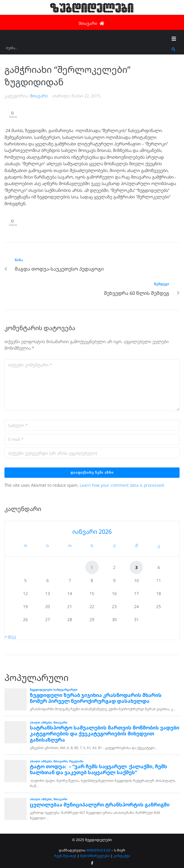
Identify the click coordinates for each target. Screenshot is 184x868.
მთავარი (39, 96)
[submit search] (174, 49)
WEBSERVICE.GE (99, 850)
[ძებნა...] (87, 50)
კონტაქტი (122, 856)
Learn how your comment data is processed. (122, 485)
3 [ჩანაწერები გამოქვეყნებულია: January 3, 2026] (136, 567)
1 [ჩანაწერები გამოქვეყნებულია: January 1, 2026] (92, 567)
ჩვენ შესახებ (65, 856)
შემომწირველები (95, 856)
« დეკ (10, 636)
